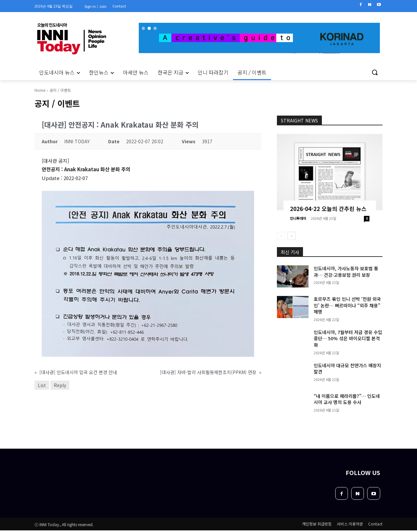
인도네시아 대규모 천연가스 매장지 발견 (347, 369)
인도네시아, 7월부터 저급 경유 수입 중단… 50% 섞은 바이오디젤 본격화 (348, 338)
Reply (60, 385)
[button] (375, 72)
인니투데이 (298, 218)
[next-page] (291, 236)
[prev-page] (281, 236)
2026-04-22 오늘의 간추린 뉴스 (328, 209)
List (42, 385)
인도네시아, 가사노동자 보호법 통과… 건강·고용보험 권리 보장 (346, 272)
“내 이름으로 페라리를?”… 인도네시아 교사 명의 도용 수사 (347, 399)
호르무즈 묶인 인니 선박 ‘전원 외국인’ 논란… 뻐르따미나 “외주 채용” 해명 (347, 305)
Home (40, 90)
